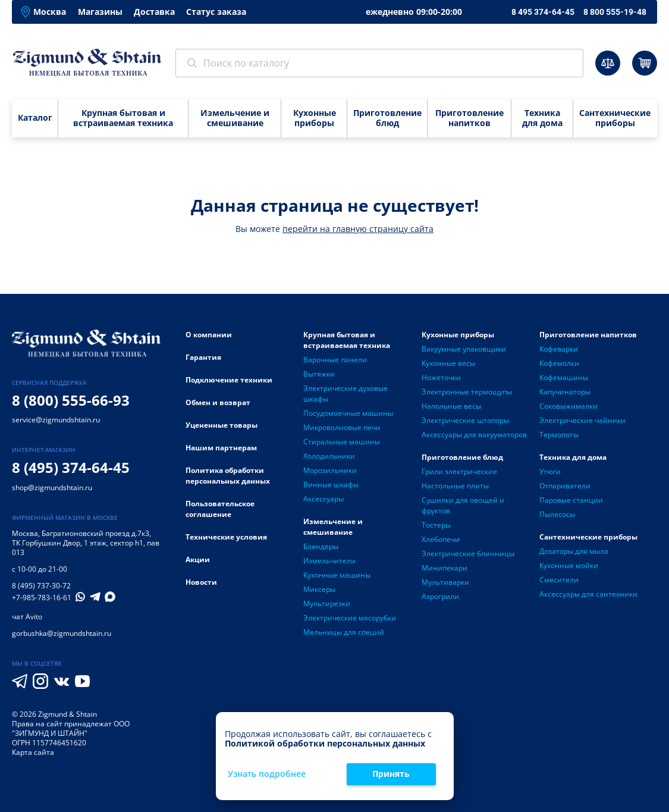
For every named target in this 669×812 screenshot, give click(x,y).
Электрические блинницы (468, 554)
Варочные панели (335, 360)
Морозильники (330, 470)
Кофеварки (559, 349)
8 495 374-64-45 (543, 12)
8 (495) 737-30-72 (41, 586)
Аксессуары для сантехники (588, 594)
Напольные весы (451, 406)
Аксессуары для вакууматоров (474, 435)
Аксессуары (323, 499)
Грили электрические (459, 471)
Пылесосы (557, 514)
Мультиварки (445, 582)
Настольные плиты (455, 486)
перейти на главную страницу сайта (358, 229)
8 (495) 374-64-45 (71, 467)
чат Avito (27, 617)
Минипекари (445, 568)
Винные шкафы (331, 485)
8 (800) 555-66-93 (71, 400)
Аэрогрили (440, 596)
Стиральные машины (342, 442)
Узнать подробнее (267, 774)
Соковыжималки (569, 406)
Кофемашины (564, 377)
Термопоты (559, 435)
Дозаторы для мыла (574, 551)
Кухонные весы (448, 363)
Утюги (550, 471)
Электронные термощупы (467, 392)
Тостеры (436, 525)
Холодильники (329, 456)
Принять (391, 774)
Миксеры (319, 589)
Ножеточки (441, 377)
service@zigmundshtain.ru (56, 420)
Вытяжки (319, 374)
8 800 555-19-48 (615, 12)
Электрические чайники (582, 420)
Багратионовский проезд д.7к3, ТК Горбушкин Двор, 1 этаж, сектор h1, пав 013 (86, 543)
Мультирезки (327, 603)
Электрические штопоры (465, 420)
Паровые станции (571, 500)
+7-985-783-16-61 (42, 598)
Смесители (559, 580)
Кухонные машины (337, 575)
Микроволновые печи (342, 427)
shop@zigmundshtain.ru (52, 487)
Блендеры (321, 546)
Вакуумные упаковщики (464, 349)
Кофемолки (559, 363)
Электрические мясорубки (350, 618)
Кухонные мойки (569, 565)
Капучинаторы (565, 392)
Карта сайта (33, 752)
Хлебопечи (441, 539)
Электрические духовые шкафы (346, 394)
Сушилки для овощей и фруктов (463, 505)
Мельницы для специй (344, 632)
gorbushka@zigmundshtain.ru (62, 633)
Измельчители (329, 561)
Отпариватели (565, 486)
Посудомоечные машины (348, 413)
